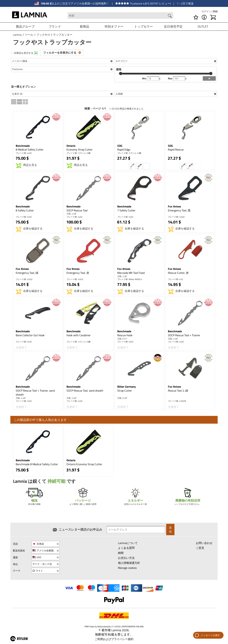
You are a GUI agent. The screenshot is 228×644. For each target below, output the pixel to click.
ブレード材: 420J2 (176, 217)
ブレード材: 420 (175, 279)
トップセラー (144, 26)
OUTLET (203, 26)
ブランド (55, 26)
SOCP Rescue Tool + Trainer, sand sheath (35, 393)
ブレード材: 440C (24, 153)
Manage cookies (127, 569)
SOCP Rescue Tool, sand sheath (85, 391)
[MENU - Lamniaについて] (204, 17)
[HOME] (30, 16)
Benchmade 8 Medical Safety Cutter (37, 464)
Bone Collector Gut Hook (30, 335)
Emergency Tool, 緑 (27, 273)
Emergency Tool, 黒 (179, 210)
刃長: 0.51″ (122, 339)
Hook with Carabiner (79, 335)
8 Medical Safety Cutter (30, 149)
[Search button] (170, 16)
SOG (120, 146)
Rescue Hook (125, 335)
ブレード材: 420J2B (177, 401)
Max (170, 78)
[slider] (121, 73)
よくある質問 (126, 549)
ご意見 (200, 549)
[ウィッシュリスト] (196, 17)
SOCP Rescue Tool (77, 210)
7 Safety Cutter (126, 210)
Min (144, 78)
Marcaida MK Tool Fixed (131, 273)
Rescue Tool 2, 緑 (178, 391)
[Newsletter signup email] (136, 530)
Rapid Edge (124, 149)
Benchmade (23, 146)
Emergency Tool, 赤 (78, 273)
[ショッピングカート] (213, 17)
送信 (170, 530)
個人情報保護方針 (129, 564)
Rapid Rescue (176, 149)
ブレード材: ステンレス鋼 (78, 153)
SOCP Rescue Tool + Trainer (184, 335)
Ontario (71, 146)
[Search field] (120, 16)
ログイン (207, 11)
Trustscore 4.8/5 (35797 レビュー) (143, 3)
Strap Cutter (125, 391)
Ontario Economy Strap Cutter (84, 464)
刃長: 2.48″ (72, 214)
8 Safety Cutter (25, 210)
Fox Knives (174, 206)
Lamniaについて (128, 544)
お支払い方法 (126, 559)
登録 (215, 11)
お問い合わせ (204, 544)
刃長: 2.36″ (122, 276)
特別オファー (114, 26)
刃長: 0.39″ (122, 398)
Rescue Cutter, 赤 (178, 273)
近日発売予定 (173, 26)
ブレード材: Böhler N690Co (130, 279)
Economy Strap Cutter (80, 149)
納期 (121, 554)
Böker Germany (127, 387)
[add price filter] (209, 78)
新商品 (84, 26)
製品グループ (25, 26)
